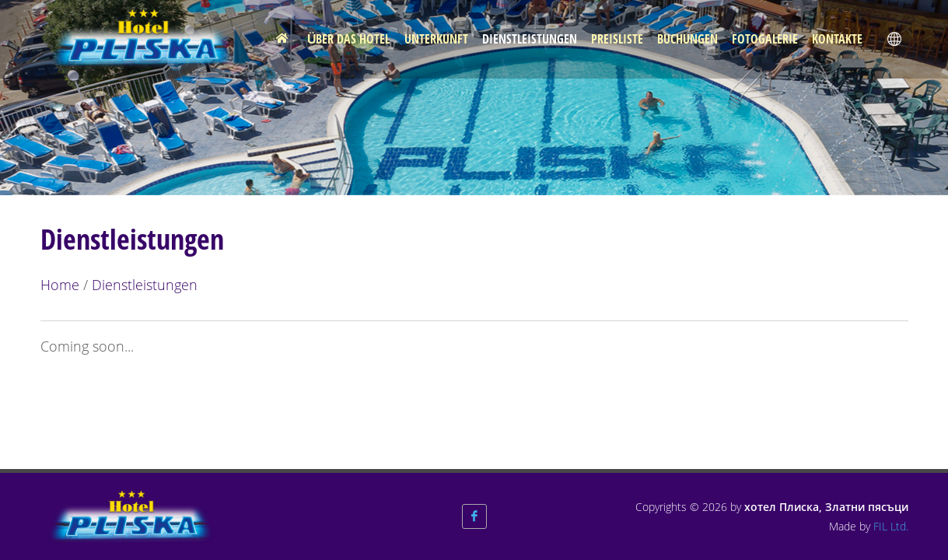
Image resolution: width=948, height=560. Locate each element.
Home (60, 285)
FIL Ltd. (891, 526)
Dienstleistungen (145, 285)
